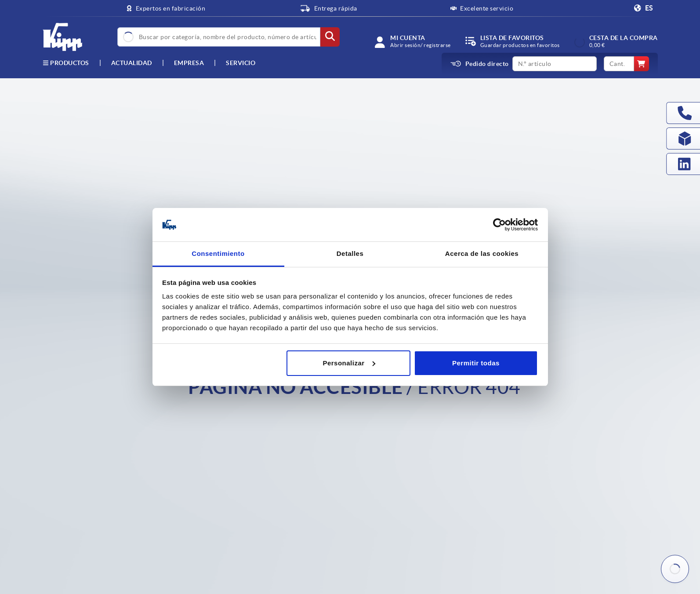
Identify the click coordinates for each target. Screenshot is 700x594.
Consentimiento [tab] (218, 253)
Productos (66, 63)
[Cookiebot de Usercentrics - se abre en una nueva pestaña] (499, 225)
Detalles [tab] (350, 253)
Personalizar (349, 363)
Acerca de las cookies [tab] (482, 253)
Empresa (189, 63)
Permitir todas (476, 363)
